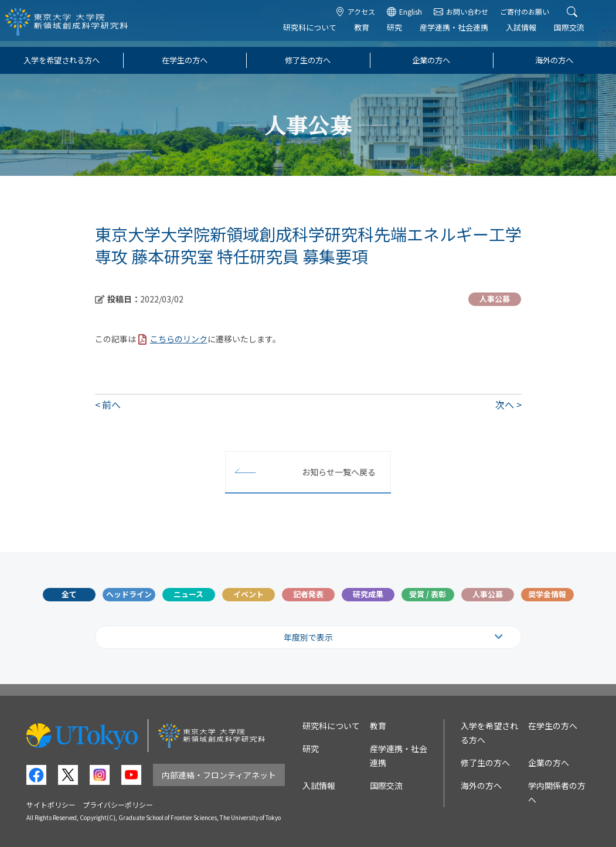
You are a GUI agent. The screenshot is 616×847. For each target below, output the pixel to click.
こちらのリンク (179, 339)
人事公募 (488, 594)
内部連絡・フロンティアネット (219, 775)
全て (69, 594)
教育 (370, 33)
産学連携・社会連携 (462, 33)
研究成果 (368, 594)
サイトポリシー (51, 805)
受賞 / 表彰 (428, 594)
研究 (403, 33)
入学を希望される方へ (62, 60)
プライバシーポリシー (118, 805)
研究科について (318, 33)
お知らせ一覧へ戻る (339, 472)
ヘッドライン (129, 594)
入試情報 (529, 33)
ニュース (188, 594)
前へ (111, 404)
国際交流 (577, 33)
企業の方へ (431, 60)
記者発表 (308, 594)
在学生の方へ (185, 60)
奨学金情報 (547, 594)
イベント (249, 594)
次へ (505, 404)
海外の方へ (554, 60)
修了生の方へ (308, 60)
